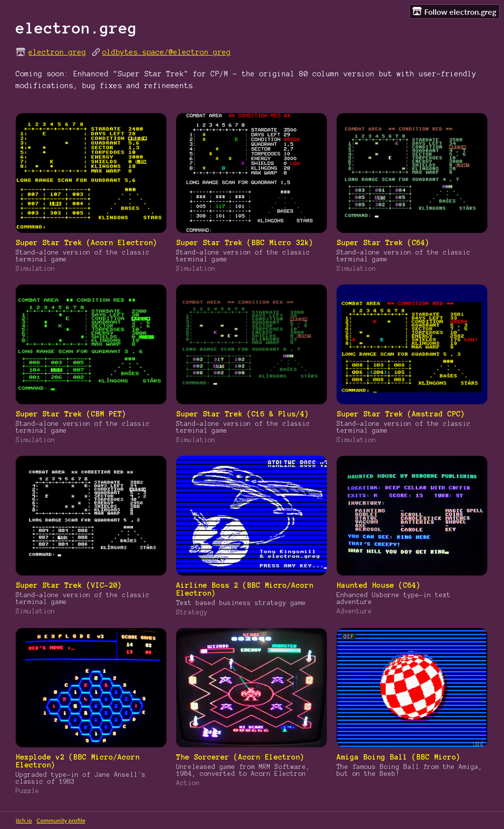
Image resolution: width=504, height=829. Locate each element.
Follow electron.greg (454, 11)
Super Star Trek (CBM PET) (71, 414)
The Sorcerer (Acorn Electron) (240, 757)
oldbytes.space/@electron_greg (167, 52)
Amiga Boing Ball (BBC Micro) (399, 757)
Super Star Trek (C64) (383, 243)
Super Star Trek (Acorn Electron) (87, 243)
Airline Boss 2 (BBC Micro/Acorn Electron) (245, 589)
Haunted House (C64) (379, 585)
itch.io (24, 820)
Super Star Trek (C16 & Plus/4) (243, 414)
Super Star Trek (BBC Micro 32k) (245, 243)
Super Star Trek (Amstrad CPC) (401, 414)
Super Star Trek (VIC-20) (69, 585)
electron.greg (57, 52)
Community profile (61, 820)
